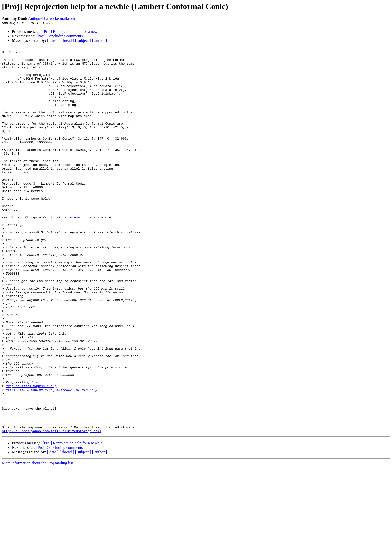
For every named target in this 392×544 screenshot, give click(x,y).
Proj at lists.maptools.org (31, 453)
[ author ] (100, 41)
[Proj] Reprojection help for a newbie (73, 32)
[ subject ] (83, 41)
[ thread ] (67, 41)
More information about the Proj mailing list (37, 540)
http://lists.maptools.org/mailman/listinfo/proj (52, 458)
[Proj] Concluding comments (60, 36)
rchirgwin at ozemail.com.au (71, 251)
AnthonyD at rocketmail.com (52, 19)
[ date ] (53, 41)
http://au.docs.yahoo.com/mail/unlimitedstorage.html (52, 507)
